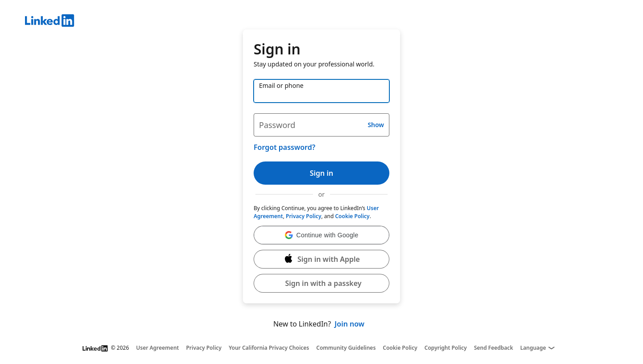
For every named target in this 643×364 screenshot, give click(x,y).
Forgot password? (284, 147)
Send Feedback (493, 348)
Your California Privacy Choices (269, 348)
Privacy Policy (303, 216)
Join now (349, 324)
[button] (321, 235)
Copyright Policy (446, 348)
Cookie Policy (352, 216)
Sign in (321, 173)
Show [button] (376, 125)
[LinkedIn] (334, 22)
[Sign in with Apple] (321, 259)
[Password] (321, 125)
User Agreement (158, 348)
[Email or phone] (321, 91)
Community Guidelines (346, 348)
